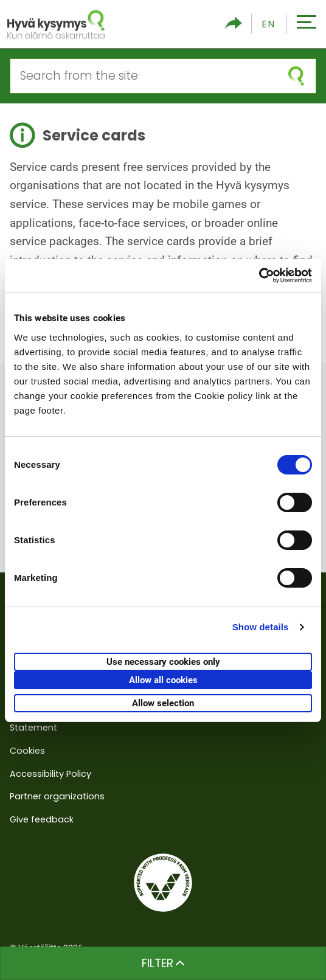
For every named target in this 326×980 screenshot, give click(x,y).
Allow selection (163, 703)
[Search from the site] (144, 76)
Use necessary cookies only (163, 662)
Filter (163, 963)
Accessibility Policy (50, 774)
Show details (261, 627)
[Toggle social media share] (234, 24)
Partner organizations (57, 796)
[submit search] (296, 76)
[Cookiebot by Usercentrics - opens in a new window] (259, 276)
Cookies (27, 751)
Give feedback (42, 819)
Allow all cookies (163, 680)
